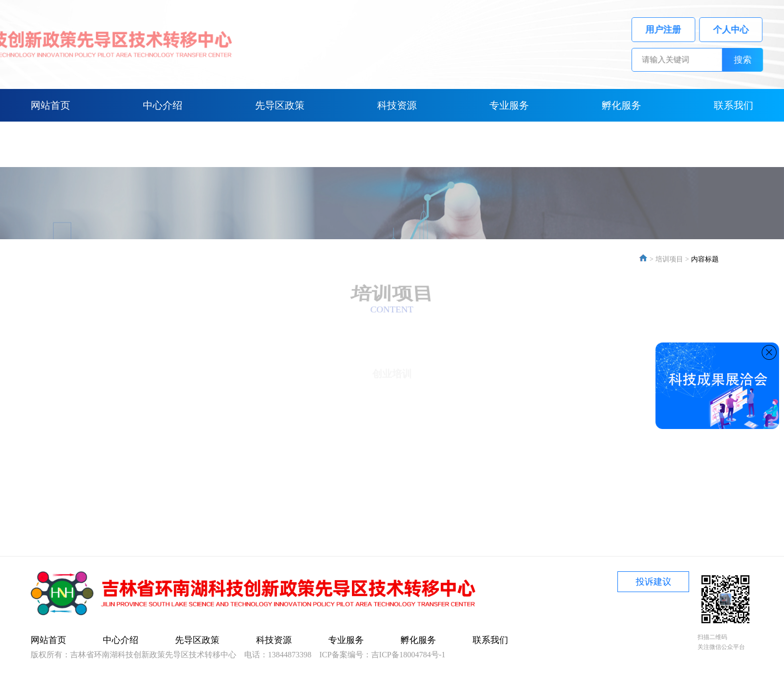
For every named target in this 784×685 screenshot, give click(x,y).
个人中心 (740, 30)
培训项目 (669, 259)
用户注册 (673, 30)
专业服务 (509, 105)
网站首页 (50, 105)
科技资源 (397, 105)
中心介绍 (163, 105)
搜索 (752, 60)
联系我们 (734, 105)
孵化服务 (621, 105)
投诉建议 (653, 582)
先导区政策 (280, 105)
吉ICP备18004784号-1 (408, 655)
